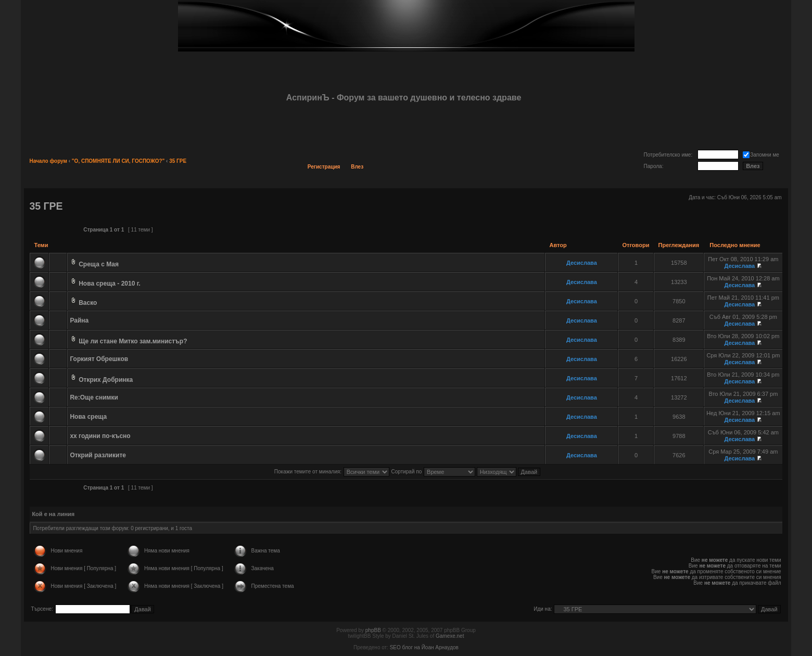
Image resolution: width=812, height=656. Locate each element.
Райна (79, 320)
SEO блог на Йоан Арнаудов (424, 647)
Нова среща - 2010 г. (110, 284)
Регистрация (324, 167)
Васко (88, 303)
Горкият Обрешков (99, 359)
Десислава (582, 263)
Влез (357, 167)
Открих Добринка (106, 380)
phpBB (373, 630)
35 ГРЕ (178, 161)
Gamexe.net (450, 636)
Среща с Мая (99, 264)
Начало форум (48, 161)
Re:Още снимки (94, 397)
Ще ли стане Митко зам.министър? (133, 341)
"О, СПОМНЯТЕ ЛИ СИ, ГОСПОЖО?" (118, 161)
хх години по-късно (100, 436)
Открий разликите (98, 455)
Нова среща (88, 417)
